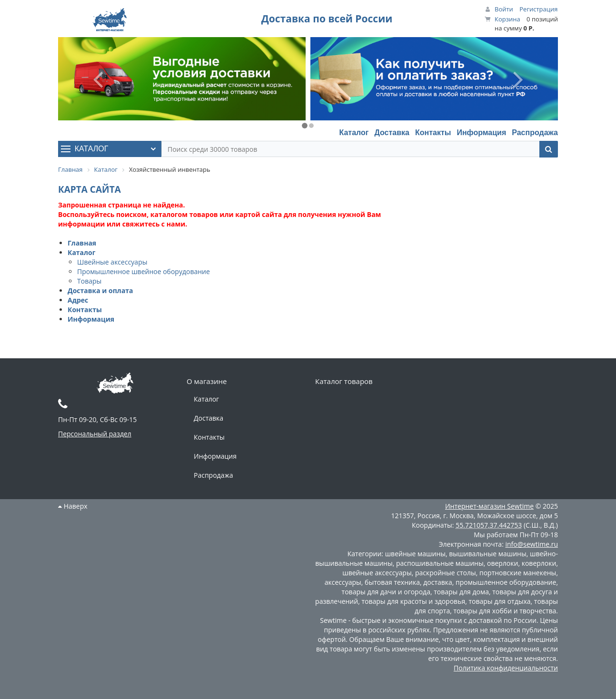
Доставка (392, 133)
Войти (504, 9)
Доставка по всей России (327, 19)
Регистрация (538, 9)
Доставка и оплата (100, 290)
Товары (89, 281)
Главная (82, 243)
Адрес (78, 300)
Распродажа (535, 133)
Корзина (507, 19)
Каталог (354, 133)
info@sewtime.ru (532, 544)
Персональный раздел (95, 434)
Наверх (73, 506)
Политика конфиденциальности (506, 668)
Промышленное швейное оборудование (144, 271)
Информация (481, 133)
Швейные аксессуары (112, 262)
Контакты (433, 133)
